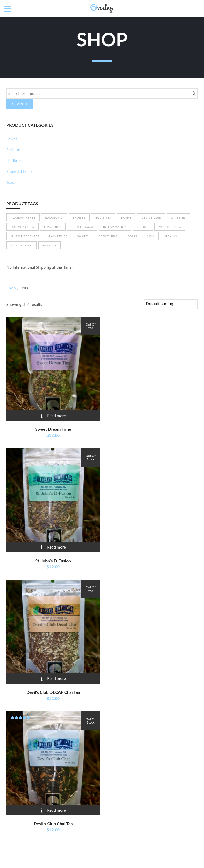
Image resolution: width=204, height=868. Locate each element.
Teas (10, 182)
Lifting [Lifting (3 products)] (143, 227)
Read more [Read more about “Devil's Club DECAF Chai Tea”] (56, 678)
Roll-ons (14, 150)
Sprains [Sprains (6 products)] (171, 236)
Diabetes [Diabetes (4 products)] (179, 217)
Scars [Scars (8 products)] (133, 236)
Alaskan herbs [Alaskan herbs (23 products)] (23, 217)
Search (20, 104)
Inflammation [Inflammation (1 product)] (115, 227)
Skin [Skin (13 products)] (151, 236)
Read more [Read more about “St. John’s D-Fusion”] (56, 547)
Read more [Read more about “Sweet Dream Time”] (56, 416)
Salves (12, 139)
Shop (11, 288)
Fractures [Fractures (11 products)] (53, 227)
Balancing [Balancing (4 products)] (54, 217)
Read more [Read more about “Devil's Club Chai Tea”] (56, 810)
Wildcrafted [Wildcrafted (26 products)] (22, 245)
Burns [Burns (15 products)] (126, 217)
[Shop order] (171, 304)
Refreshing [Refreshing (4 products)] (108, 236)
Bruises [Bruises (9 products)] (79, 217)
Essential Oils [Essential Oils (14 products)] (22, 227)
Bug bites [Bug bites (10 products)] (103, 217)
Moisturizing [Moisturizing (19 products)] (170, 227)
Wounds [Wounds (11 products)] (49, 245)
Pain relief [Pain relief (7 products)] (58, 236)
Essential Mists (20, 172)
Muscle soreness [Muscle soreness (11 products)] (25, 236)
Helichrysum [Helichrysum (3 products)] (82, 227)
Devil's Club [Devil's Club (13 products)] (151, 217)
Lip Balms (15, 161)
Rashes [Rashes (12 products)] (83, 236)
